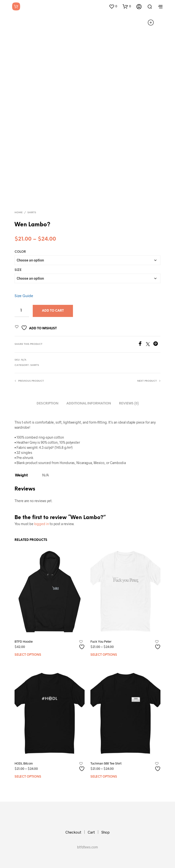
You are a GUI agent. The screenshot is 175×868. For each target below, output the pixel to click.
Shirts (32, 213)
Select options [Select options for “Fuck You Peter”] (104, 655)
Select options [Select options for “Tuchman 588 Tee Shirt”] (104, 777)
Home (19, 213)
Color (20, 252)
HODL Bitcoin (24, 763)
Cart (91, 832)
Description (48, 404)
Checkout (73, 832)
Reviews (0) (129, 404)
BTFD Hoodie (24, 641)
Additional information (89, 404)
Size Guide (24, 296)
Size (18, 270)
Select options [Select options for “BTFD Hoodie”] (28, 655)
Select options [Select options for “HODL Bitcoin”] (28, 777)
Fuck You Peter (101, 641)
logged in (42, 524)
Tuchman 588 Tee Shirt (106, 763)
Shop (105, 832)
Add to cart (53, 311)
